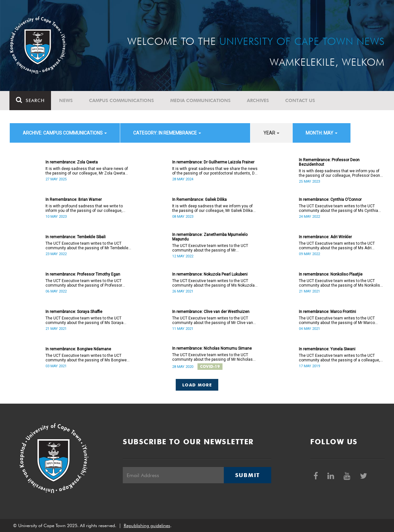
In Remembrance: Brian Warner (74, 200)
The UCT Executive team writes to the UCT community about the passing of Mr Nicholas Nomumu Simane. (212, 357)
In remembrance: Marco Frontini (327, 312)
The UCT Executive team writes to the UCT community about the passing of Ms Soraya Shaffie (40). (84, 320)
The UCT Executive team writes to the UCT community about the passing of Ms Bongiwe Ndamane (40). (86, 358)
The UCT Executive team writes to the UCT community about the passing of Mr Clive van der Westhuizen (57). (213, 320)
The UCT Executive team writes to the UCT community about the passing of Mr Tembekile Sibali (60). (87, 246)
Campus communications (122, 100)
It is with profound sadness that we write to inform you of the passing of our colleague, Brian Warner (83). (84, 208)
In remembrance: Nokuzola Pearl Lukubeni (210, 274)
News (66, 100)
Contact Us (300, 100)
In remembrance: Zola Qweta (72, 162)
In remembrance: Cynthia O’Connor (330, 200)
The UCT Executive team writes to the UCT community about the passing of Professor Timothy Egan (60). (84, 283)
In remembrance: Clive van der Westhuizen (211, 312)
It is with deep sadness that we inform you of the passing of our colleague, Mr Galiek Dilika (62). (212, 208)
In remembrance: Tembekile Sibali (76, 237)
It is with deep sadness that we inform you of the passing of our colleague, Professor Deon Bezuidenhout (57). (339, 173)
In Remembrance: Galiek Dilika (199, 200)
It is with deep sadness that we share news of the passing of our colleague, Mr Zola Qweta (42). (87, 171)
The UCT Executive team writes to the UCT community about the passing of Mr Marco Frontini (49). (337, 320)
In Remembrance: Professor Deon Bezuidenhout (329, 162)
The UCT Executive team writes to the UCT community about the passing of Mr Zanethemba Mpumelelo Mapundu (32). (210, 248)
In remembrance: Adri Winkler (325, 237)
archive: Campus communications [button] (65, 133)
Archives (258, 100)
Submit (248, 475)
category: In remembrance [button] (167, 133)
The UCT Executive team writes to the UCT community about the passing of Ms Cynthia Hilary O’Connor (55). (338, 208)
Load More (197, 385)
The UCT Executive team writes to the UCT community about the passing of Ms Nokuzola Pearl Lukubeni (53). (213, 283)
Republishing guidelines (147, 526)
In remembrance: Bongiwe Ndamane (78, 349)
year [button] (271, 133)
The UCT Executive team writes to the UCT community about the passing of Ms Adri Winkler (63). (337, 246)
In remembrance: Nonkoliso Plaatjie (331, 274)
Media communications (201, 100)
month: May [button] (322, 133)
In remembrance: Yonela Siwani (327, 349)
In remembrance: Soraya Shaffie (74, 312)
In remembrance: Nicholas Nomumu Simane (212, 348)
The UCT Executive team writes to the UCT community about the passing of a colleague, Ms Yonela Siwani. (339, 358)
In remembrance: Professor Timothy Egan (83, 274)
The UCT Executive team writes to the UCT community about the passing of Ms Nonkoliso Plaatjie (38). (341, 283)
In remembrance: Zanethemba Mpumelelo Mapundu (210, 237)
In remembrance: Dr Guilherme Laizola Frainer (213, 162)
